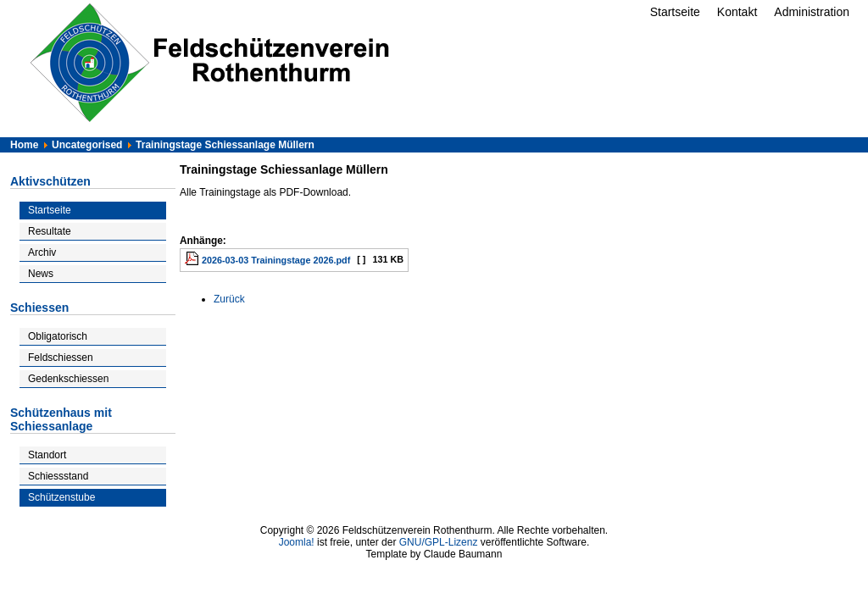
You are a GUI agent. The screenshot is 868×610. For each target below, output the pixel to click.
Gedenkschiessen (68, 379)
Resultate (50, 231)
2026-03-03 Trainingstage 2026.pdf (276, 260)
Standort (47, 455)
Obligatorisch (58, 336)
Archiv (42, 252)
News (41, 274)
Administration (812, 12)
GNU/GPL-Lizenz (439, 542)
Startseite (675, 12)
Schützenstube (61, 497)
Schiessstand (58, 476)
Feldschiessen (61, 358)
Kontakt (737, 12)
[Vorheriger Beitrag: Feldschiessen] (229, 299)
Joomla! (297, 542)
